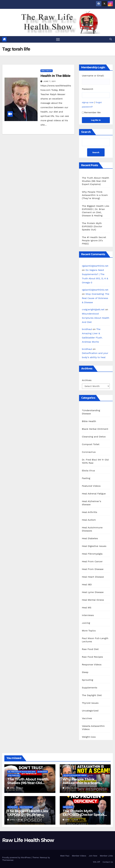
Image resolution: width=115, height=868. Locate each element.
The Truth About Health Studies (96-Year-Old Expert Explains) (96, 181)
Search (86, 132)
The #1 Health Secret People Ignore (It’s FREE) (94, 240)
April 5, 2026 (72, 820)
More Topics (89, 631)
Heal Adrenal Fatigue (94, 494)
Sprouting (88, 680)
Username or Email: (93, 76)
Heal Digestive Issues (94, 546)
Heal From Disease (93, 569)
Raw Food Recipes (92, 657)
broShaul (87, 329)
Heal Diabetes (90, 538)
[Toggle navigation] (58, 39)
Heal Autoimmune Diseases (92, 529)
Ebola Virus (88, 471)
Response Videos (92, 665)
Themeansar (8, 860)
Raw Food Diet (90, 649)
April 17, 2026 (17, 788)
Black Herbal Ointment (95, 429)
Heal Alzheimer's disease (92, 503)
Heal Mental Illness (93, 600)
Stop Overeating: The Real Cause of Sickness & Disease (96, 298)
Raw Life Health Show (11, 22)
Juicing (86, 623)
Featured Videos (91, 486)
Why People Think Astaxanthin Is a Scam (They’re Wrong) (95, 195)
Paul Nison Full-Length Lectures (95, 640)
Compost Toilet (91, 444)
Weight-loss (89, 737)
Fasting (86, 478)
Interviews (88, 615)
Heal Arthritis (90, 512)
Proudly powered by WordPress (17, 857)
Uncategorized (90, 711)
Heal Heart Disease (93, 577)
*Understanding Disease (91, 412)
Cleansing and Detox (94, 437)
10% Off (97, 862)
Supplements (90, 688)
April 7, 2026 (16, 820)
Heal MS (87, 608)
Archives (87, 380)
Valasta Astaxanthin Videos (93, 728)
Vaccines (87, 718)
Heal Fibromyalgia (92, 554)
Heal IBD (87, 584)
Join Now (93, 856)
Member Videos (79, 856)
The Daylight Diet (92, 695)
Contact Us (108, 862)
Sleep (85, 672)
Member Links (106, 856)
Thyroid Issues (90, 703)
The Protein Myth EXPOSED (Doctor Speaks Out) (92, 226)
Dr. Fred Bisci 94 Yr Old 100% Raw (95, 461)
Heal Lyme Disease (93, 592)
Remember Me (91, 112)
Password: (88, 89)
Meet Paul (65, 856)
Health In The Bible (55, 76)
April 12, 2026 (72, 788)
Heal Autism (89, 520)
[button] (111, 39)
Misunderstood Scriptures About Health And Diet (96, 318)
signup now (88, 102)
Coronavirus (89, 452)
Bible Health (46, 71)
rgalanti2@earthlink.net (95, 266)
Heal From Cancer (92, 561)
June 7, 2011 (50, 81)
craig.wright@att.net (93, 309)
